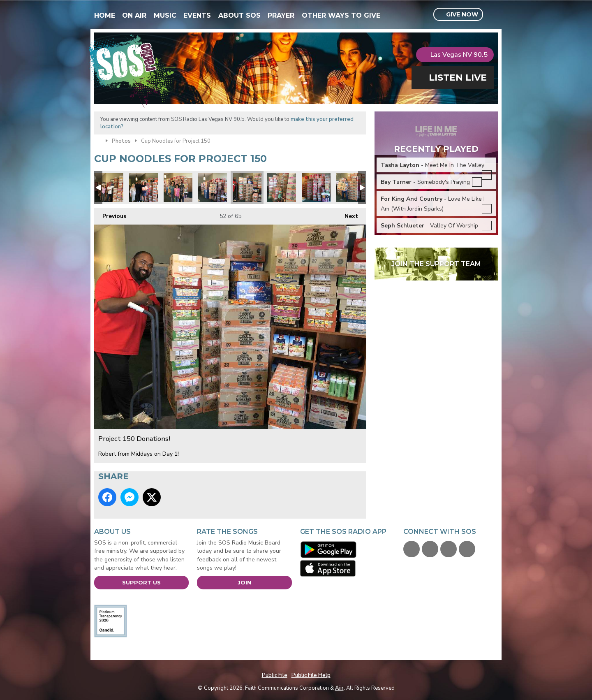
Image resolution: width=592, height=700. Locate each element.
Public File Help (311, 675)
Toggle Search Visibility (493, 15)
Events (197, 15)
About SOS (239, 15)
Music (165, 15)
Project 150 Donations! (109, 188)
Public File (275, 675)
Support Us (141, 582)
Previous (110, 214)
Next (347, 214)
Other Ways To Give (341, 15)
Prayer (281, 15)
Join (244, 582)
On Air (134, 15)
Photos (121, 141)
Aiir (339, 688)
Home (105, 15)
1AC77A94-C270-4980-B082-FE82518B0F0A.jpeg (143, 188)
